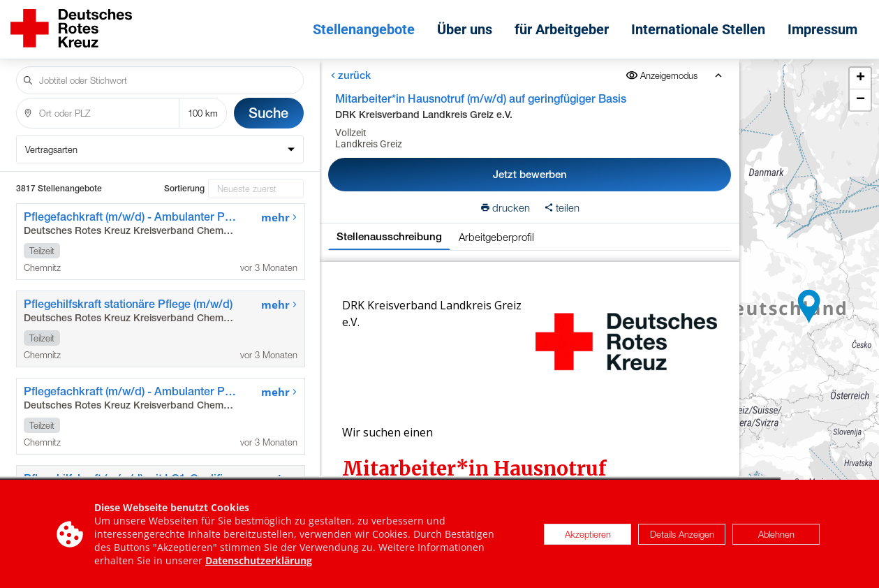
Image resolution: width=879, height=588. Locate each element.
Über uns (465, 29)
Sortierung (184, 189)
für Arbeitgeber (562, 29)
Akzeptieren (588, 534)
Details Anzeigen (682, 534)
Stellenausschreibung (389, 236)
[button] (809, 307)
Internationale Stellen (698, 29)
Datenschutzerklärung (259, 561)
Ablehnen (776, 534)
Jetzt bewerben (529, 174)
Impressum (822, 29)
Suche (268, 113)
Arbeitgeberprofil (496, 237)
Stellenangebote (364, 29)
